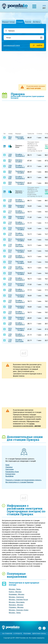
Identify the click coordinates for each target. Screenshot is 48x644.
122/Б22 (10, 301)
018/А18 (10, 307)
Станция (20, 22)
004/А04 (10, 183)
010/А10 (10, 229)
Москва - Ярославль (17, 602)
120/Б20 (10, 290)
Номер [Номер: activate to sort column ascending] (10, 134)
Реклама (27, 634)
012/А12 (10, 251)
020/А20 (10, 318)
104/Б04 (10, 155)
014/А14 (10, 273)
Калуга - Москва (15, 592)
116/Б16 (10, 268)
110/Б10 (10, 201)
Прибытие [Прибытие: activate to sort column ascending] (31, 134)
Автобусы (37, 22)
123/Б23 (10, 313)
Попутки (28, 22)
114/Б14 (10, 246)
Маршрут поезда (8, 22)
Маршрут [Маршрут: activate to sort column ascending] (18, 134)
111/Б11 (10, 212)
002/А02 (10, 138)
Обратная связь (39, 634)
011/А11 (10, 240)
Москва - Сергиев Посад (18, 600)
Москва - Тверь (15, 589)
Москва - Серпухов (16, 597)
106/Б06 (10, 166)
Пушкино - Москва (16, 608)
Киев (7, 465)
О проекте (18, 634)
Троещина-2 (20, 156)
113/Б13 (10, 234)
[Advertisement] (25, 68)
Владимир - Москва (17, 595)
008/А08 (10, 218)
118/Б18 (10, 279)
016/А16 (10, 296)
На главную (7, 634)
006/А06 (10, 206)
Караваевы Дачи (12, 472)
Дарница (19, 160)
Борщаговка (10, 474)
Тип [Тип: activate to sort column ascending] (4, 134)
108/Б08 (10, 178)
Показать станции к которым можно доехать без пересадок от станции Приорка (23, 481)
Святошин (19, 137)
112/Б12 (10, 223)
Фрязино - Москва (16, 605)
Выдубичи (9, 476)
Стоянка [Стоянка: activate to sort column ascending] (39, 134)
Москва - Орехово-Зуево (19, 610)
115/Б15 (10, 257)
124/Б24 (10, 324)
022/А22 (10, 329)
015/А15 (10, 262)
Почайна (21, 139)
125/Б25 (10, 335)
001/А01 (10, 161)
